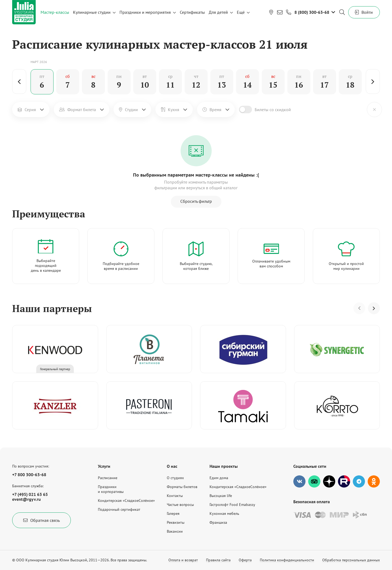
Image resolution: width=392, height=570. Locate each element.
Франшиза (218, 522)
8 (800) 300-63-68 (312, 12)
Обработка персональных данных (351, 560)
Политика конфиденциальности (287, 560)
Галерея (173, 513)
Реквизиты (176, 522)
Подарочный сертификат (119, 509)
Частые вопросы (180, 505)
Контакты (175, 496)
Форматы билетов (182, 487)
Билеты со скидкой (273, 110)
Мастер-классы (55, 12)
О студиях (175, 478)
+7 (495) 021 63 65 (30, 494)
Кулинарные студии (92, 12)
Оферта (245, 560)
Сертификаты (192, 12)
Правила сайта (218, 560)
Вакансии (175, 531)
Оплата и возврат (183, 560)
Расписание (108, 478)
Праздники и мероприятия (145, 12)
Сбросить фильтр (196, 201)
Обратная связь (41, 520)
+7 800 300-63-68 (29, 475)
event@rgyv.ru (26, 499)
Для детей (218, 12)
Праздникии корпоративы (111, 489)
